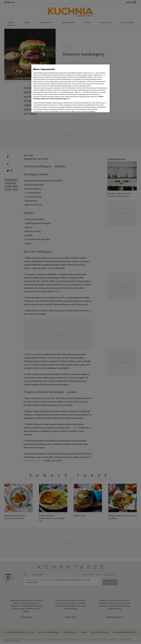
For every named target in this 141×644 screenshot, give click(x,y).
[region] (70, 88)
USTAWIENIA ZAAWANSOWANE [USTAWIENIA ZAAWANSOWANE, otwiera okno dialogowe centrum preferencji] (46, 108)
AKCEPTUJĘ (101, 109)
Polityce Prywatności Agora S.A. (60, 99)
